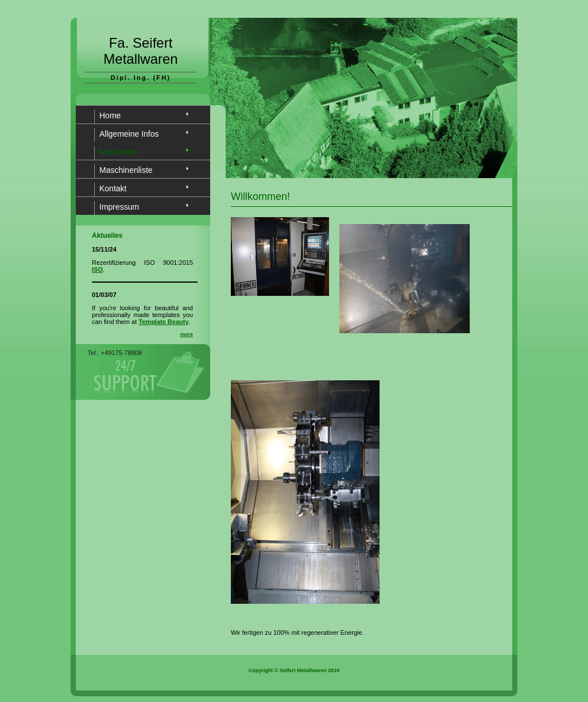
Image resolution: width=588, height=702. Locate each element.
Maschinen (119, 152)
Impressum (119, 207)
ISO (97, 269)
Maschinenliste (126, 170)
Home (110, 115)
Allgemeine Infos (129, 134)
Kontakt (113, 188)
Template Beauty (163, 322)
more (187, 334)
